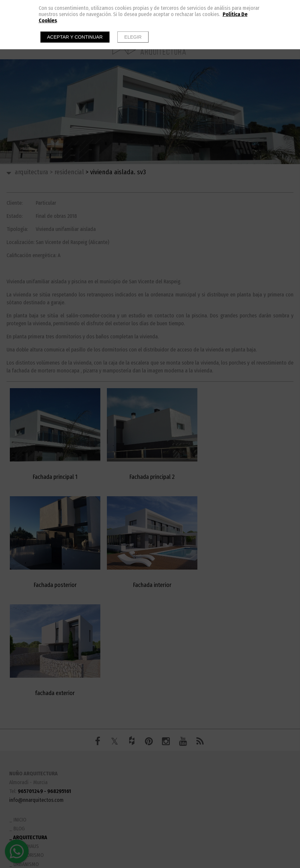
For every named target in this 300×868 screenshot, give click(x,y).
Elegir (133, 37)
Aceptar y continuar (75, 37)
